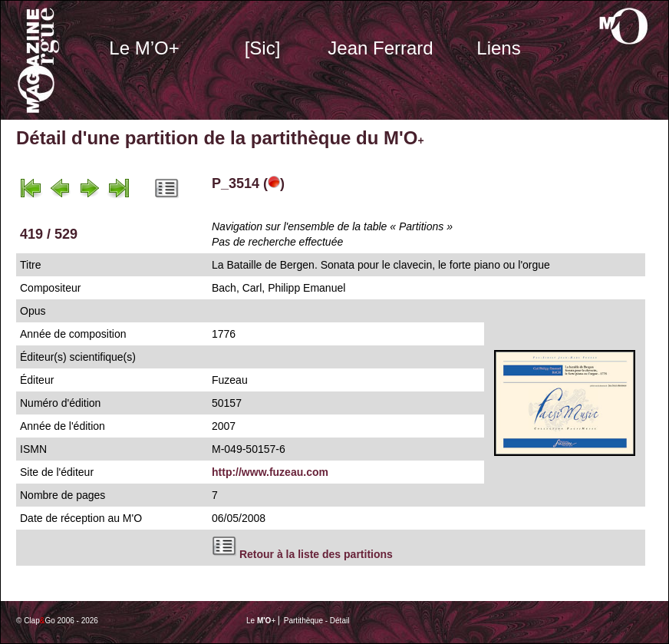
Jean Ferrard (380, 48)
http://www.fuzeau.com (270, 472)
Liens (498, 48)
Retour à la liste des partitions (316, 554)
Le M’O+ (144, 48)
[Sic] (263, 48)
